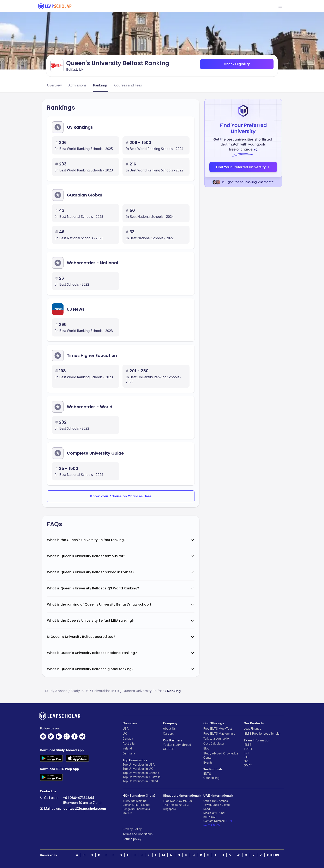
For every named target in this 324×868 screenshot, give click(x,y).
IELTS (207, 774)
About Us (169, 729)
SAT (247, 753)
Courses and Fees (128, 85)
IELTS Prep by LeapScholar (262, 733)
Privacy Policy (132, 829)
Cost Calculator (214, 743)
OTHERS (273, 855)
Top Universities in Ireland (140, 781)
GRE (247, 761)
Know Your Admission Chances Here (121, 496)
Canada (128, 738)
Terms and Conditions (138, 834)
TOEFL (248, 749)
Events (208, 762)
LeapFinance (253, 729)
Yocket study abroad (177, 745)
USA (126, 729)
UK (125, 733)
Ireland (127, 748)
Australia (129, 743)
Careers (168, 733)
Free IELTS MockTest (218, 729)
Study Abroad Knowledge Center (221, 755)
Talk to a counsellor (217, 738)
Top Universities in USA (139, 764)
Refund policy (132, 839)
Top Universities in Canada (141, 773)
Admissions (77, 85)
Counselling (211, 778)
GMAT (248, 765)
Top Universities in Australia (142, 777)
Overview (54, 85)
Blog (206, 748)
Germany (129, 753)
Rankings (100, 85)
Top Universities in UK (138, 769)
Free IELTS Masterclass (219, 733)
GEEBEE (169, 749)
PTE (246, 757)
